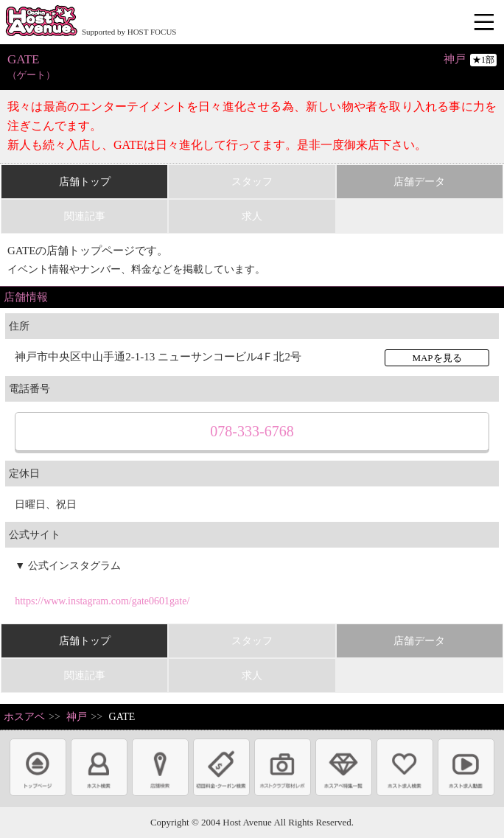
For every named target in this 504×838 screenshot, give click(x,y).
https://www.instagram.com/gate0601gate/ (102, 601)
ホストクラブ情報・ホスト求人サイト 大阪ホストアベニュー (41, 22)
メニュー (486, 23)
